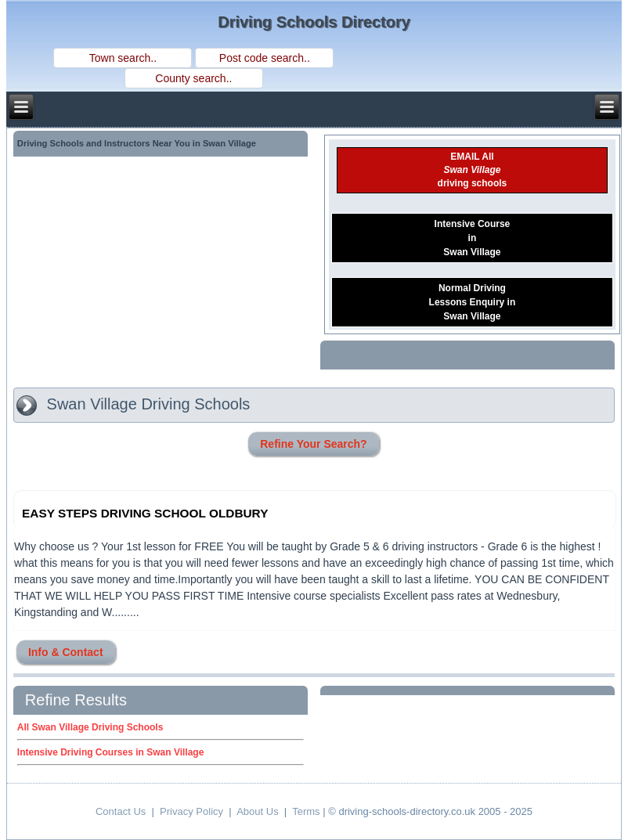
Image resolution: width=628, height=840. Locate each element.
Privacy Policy (191, 811)
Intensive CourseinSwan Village (473, 238)
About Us (257, 811)
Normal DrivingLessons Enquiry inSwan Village (473, 302)
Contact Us (121, 811)
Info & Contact (66, 652)
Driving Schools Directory (314, 22)
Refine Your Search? (313, 444)
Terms (306, 811)
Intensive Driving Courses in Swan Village (111, 752)
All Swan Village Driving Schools (90, 727)
